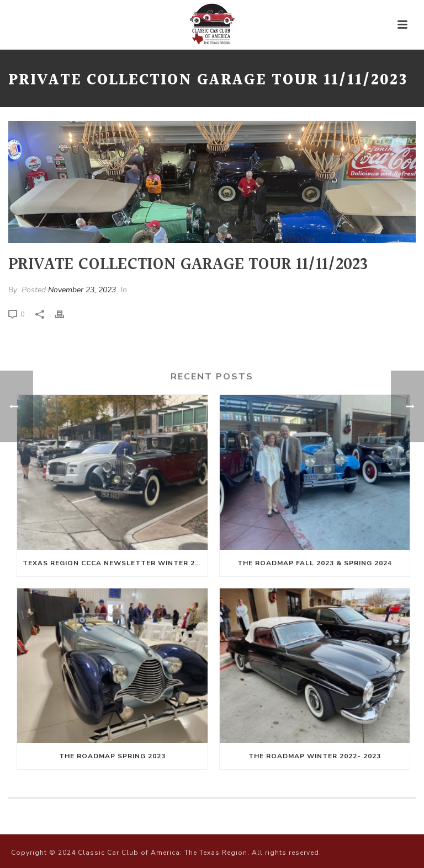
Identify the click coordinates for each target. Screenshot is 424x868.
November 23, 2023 (82, 290)
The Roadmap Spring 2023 (112, 756)
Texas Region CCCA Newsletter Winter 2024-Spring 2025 (115, 563)
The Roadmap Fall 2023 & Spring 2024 (315, 563)
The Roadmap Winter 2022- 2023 (315, 756)
